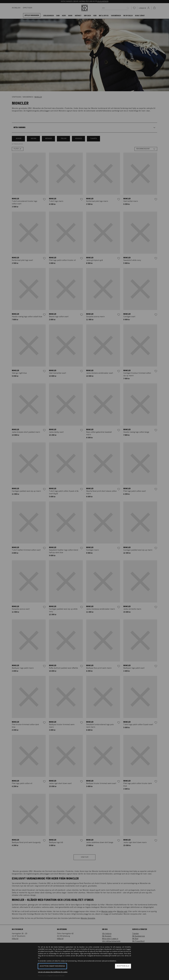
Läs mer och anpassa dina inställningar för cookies (53, 972)
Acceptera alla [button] (123, 966)
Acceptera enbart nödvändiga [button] (52, 966)
